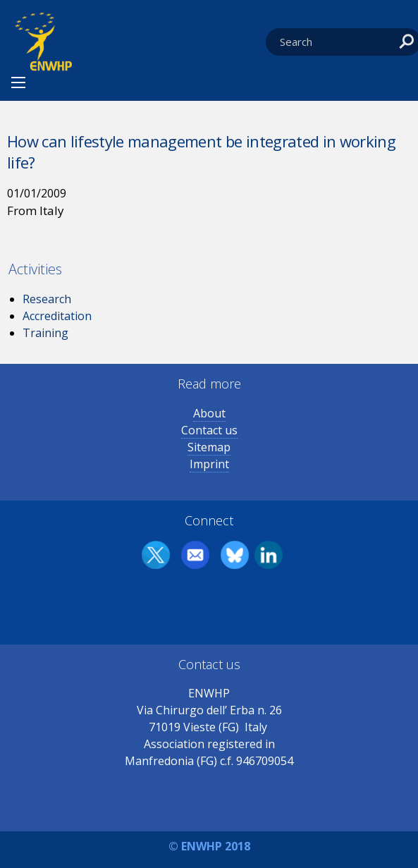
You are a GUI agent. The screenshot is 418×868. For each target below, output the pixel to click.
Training (45, 333)
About (209, 413)
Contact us (209, 430)
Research (47, 299)
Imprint (209, 464)
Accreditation (57, 316)
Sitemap (209, 447)
